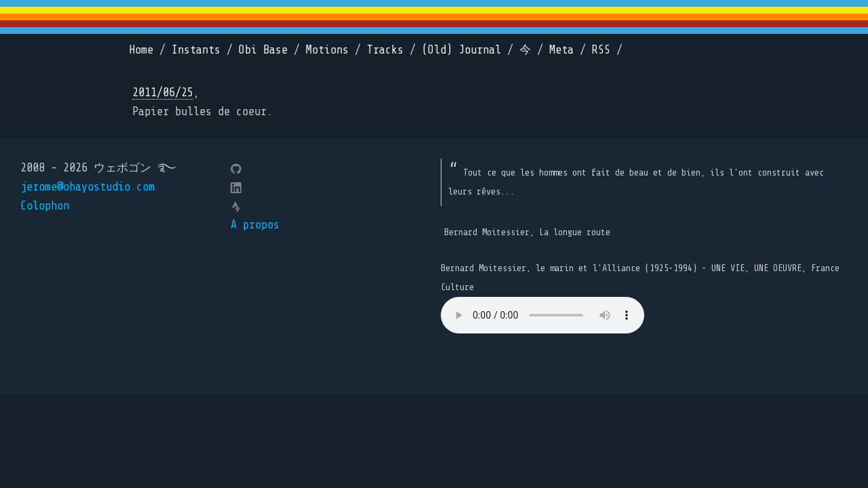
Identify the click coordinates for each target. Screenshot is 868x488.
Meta (561, 50)
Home (141, 50)
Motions (327, 50)
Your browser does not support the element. (542, 315)
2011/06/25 (163, 93)
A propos (255, 225)
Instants (196, 50)
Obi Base (263, 50)
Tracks (385, 50)
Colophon (45, 206)
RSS (601, 50)
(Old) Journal (461, 50)
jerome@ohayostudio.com (87, 187)
